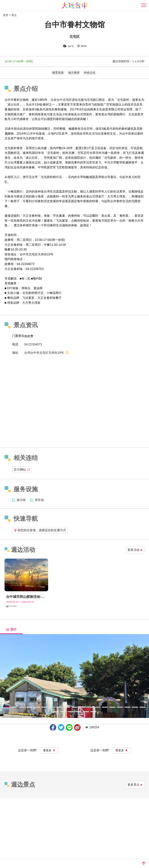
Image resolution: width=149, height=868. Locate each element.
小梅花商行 (54, 293)
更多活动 (135, 550)
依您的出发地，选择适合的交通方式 (40, 530)
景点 (14, 15)
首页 (6, 15)
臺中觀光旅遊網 (74, 5)
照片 (11, 629)
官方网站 (22, 470)
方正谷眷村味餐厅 (49, 298)
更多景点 (135, 785)
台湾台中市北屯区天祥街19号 (47, 353)
